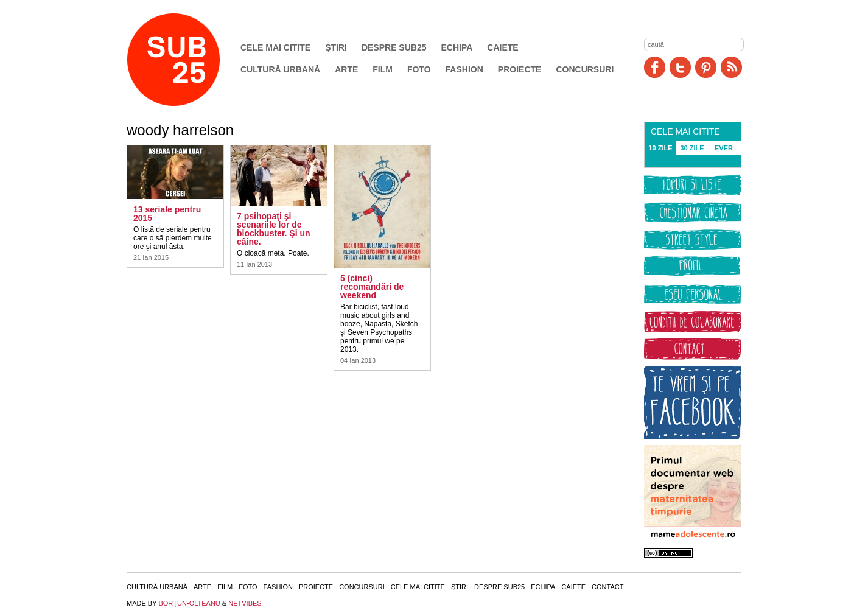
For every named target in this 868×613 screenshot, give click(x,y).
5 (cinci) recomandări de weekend (372, 287)
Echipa (457, 47)
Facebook (655, 67)
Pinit (706, 67)
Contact (607, 587)
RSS (731, 67)
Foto (419, 69)
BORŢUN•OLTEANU (189, 603)
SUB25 (187, 60)
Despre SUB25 (394, 47)
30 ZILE (692, 148)
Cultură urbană (280, 69)
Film (383, 69)
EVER (724, 148)
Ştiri (336, 47)
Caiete (502, 47)
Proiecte (520, 69)
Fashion (464, 69)
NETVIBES (245, 603)
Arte (346, 69)
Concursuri (585, 69)
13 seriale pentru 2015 (167, 214)
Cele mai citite (275, 47)
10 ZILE (660, 148)
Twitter (680, 67)
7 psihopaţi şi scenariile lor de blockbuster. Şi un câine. (274, 229)
